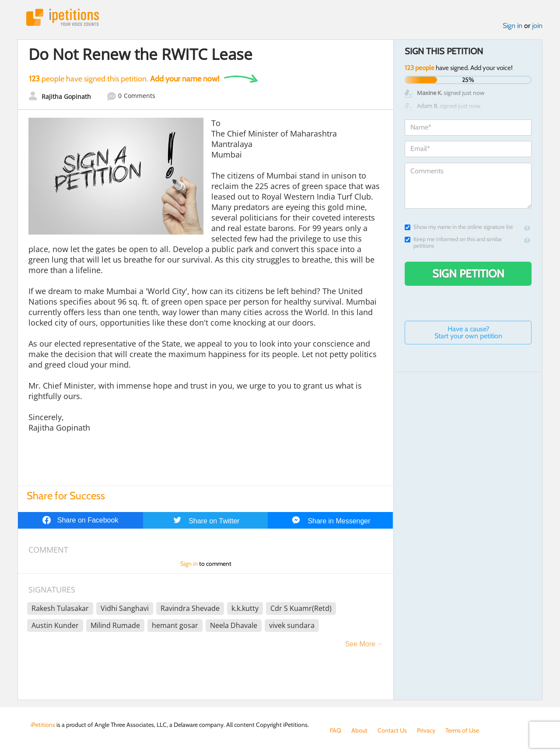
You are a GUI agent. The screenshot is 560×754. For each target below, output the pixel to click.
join (537, 26)
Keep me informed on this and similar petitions (453, 242)
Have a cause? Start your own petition (468, 332)
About (359, 730)
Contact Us (392, 730)
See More (360, 644)
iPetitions (63, 17)
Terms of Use (462, 730)
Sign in (513, 26)
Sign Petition (468, 274)
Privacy (426, 730)
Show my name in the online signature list (459, 227)
